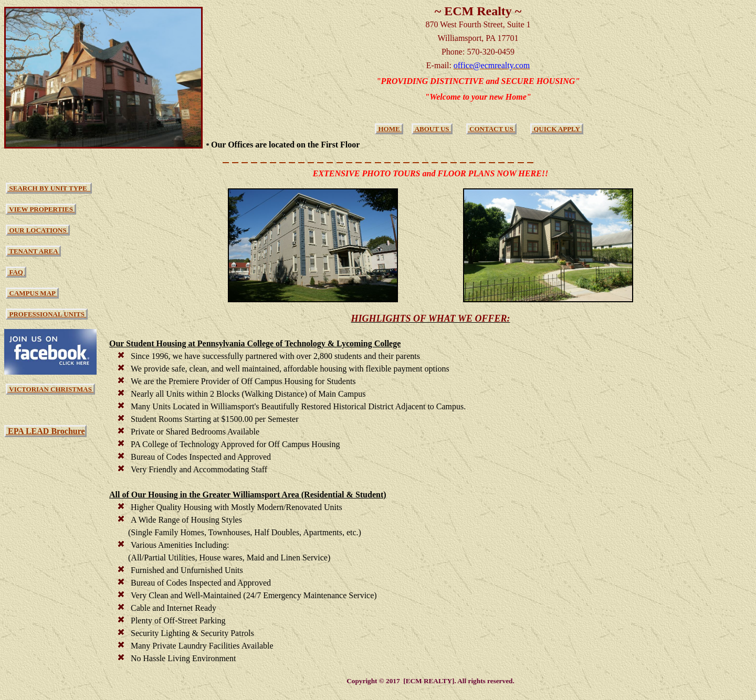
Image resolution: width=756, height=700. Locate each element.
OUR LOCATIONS (38, 230)
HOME (389, 129)
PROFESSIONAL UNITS (47, 314)
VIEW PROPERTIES (41, 209)
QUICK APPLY (557, 129)
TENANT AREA (33, 251)
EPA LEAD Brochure (45, 431)
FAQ (16, 272)
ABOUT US (432, 129)
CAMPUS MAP (32, 293)
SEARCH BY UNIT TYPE (49, 188)
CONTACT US (491, 129)
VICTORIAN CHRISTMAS (50, 389)
